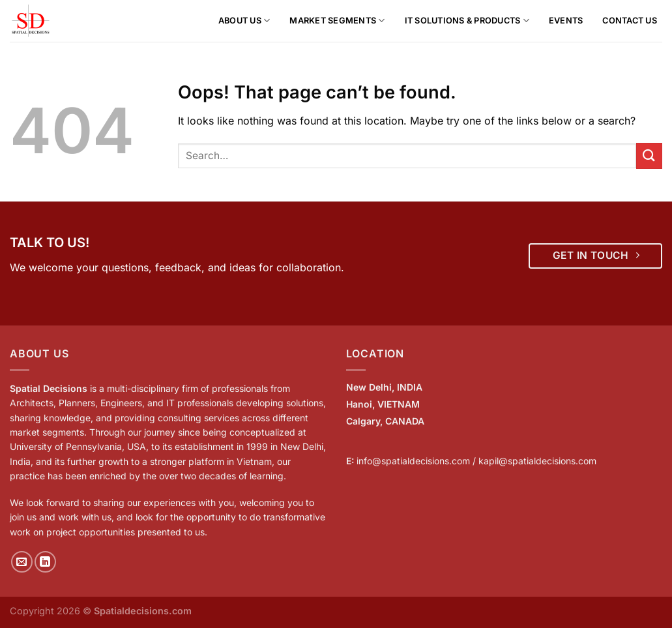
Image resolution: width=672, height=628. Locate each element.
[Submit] (649, 156)
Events (566, 21)
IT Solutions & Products (467, 21)
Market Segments (337, 21)
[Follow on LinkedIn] (45, 562)
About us (244, 21)
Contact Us (630, 21)
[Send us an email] (22, 562)
